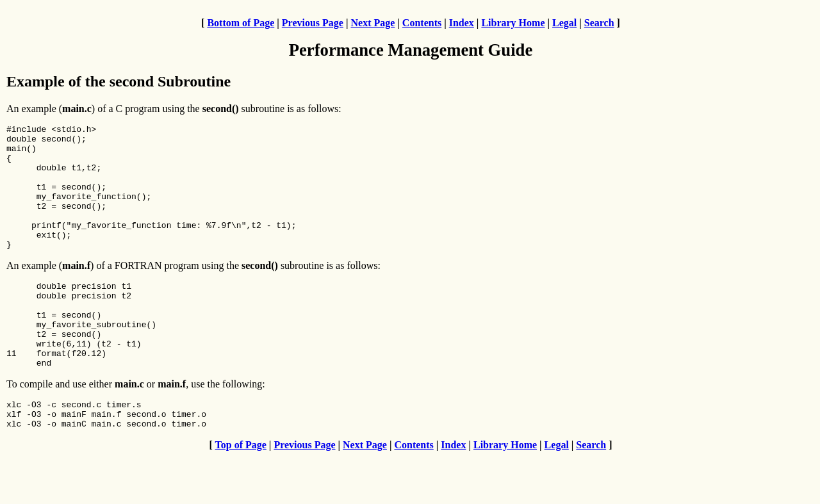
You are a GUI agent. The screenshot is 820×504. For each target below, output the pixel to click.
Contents (422, 23)
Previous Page (313, 23)
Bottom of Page (241, 23)
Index (462, 23)
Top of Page (241, 493)
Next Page (373, 23)
